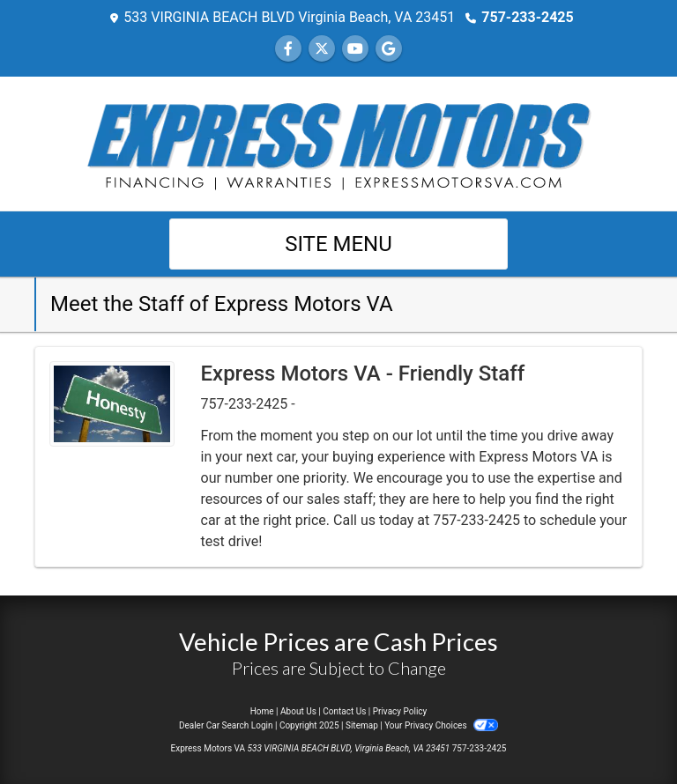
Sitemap (362, 725)
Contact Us (344, 711)
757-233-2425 (527, 17)
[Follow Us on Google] (389, 49)
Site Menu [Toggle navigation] (338, 244)
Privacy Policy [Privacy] (400, 711)
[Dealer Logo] (338, 142)
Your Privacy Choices (441, 725)
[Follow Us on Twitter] (322, 49)
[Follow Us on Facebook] (288, 49)
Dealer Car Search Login (226, 725)
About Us (298, 711)
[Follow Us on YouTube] (355, 49)
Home (262, 711)
